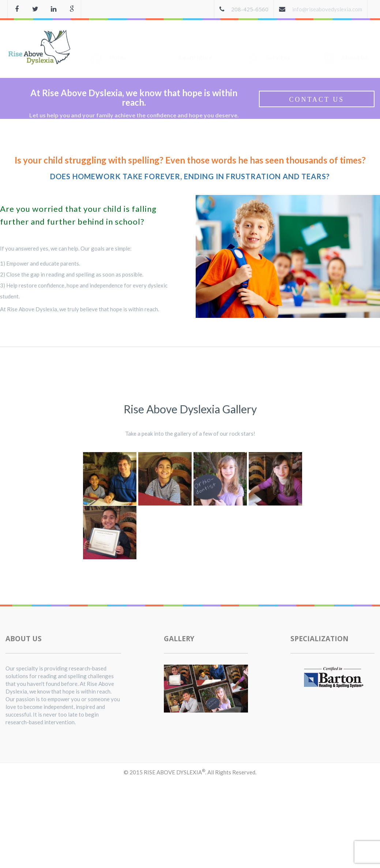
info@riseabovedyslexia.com (327, 9)
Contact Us (317, 99)
